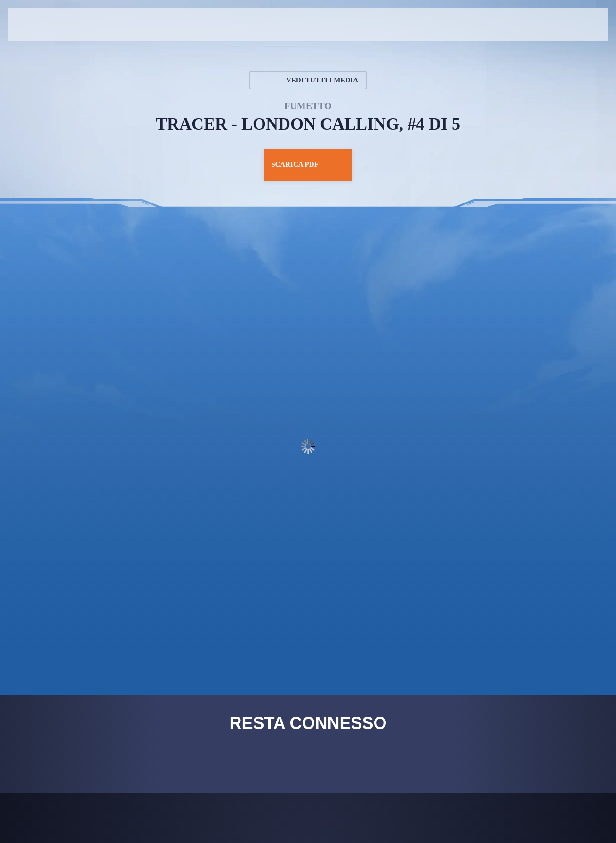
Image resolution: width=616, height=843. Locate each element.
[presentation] (37, 24)
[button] (578, 24)
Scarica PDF (308, 165)
